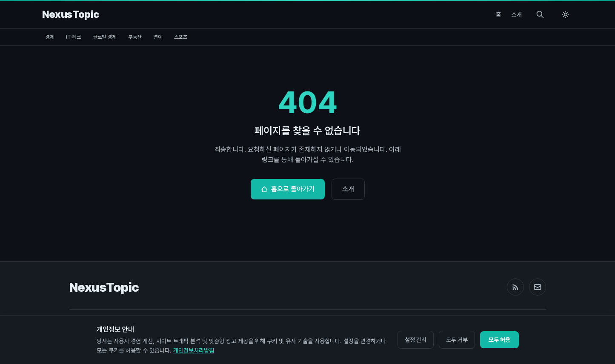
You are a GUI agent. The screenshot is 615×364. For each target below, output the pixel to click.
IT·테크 (74, 37)
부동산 (135, 37)
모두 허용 (499, 340)
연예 (158, 37)
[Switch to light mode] (566, 14)
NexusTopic (104, 287)
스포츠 (181, 37)
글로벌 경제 (105, 37)
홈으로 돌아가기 (288, 189)
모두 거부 (457, 340)
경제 (50, 37)
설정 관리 (416, 340)
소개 (517, 14)
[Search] (540, 14)
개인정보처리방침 (194, 350)
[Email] (538, 287)
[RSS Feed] (515, 287)
